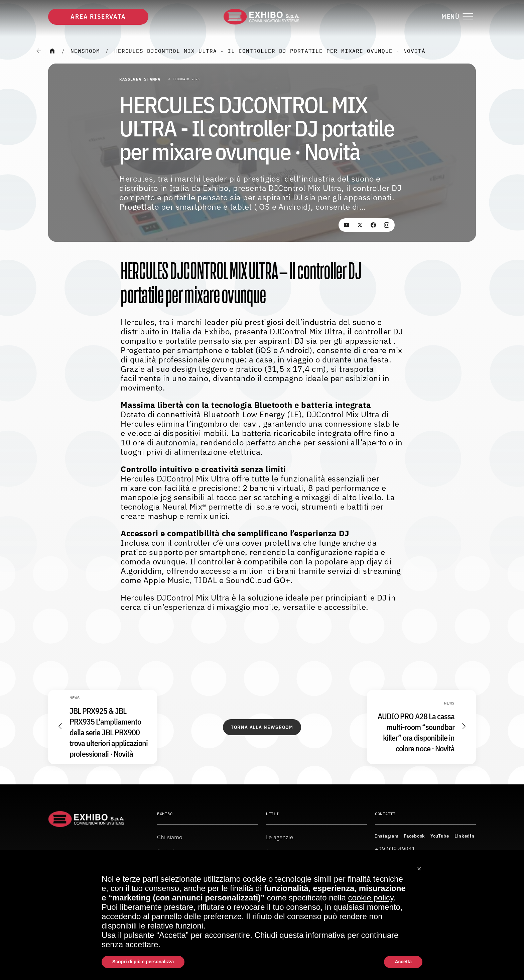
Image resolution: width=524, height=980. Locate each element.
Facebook (414, 836)
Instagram (387, 836)
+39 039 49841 (395, 849)
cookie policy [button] (371, 898)
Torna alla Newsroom (262, 727)
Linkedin (465, 836)
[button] (419, 866)
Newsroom (85, 51)
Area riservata (98, 17)
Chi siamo (170, 837)
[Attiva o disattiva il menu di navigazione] (459, 17)
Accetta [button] (403, 962)
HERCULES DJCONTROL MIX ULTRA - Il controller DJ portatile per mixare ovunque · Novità (270, 51)
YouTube (440, 836)
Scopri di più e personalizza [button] (143, 962)
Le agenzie (280, 837)
